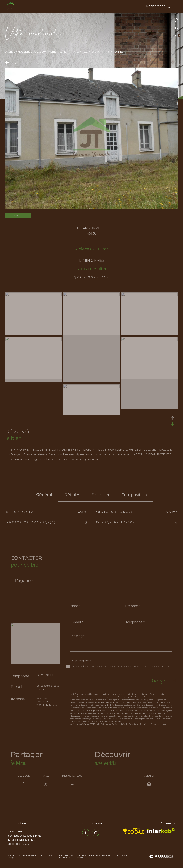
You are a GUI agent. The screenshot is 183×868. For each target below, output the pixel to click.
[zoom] (34, 295)
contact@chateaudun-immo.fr (26, 837)
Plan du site (81, 856)
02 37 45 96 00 (45, 675)
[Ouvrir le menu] (177, 6)
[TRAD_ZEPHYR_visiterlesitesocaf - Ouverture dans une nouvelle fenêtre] (134, 832)
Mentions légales (97, 856)
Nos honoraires (66, 856)
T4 (103, 52)
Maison (95, 52)
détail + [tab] (72, 495)
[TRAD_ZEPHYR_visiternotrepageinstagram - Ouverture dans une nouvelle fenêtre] (95, 833)
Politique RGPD (66, 859)
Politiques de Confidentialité (112, 724)
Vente (53, 52)
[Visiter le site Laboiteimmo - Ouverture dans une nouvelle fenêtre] (161, 858)
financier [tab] (100, 495)
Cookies (80, 859)
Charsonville (79, 52)
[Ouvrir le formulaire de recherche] (158, 6)
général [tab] (44, 495)
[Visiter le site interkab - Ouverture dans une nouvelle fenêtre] (161, 832)
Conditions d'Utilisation (138, 724)
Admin (111, 856)
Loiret (63, 52)
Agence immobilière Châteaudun (26, 52)
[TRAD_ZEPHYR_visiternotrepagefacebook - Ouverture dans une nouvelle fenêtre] (85, 833)
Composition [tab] (134, 495)
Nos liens (121, 856)
